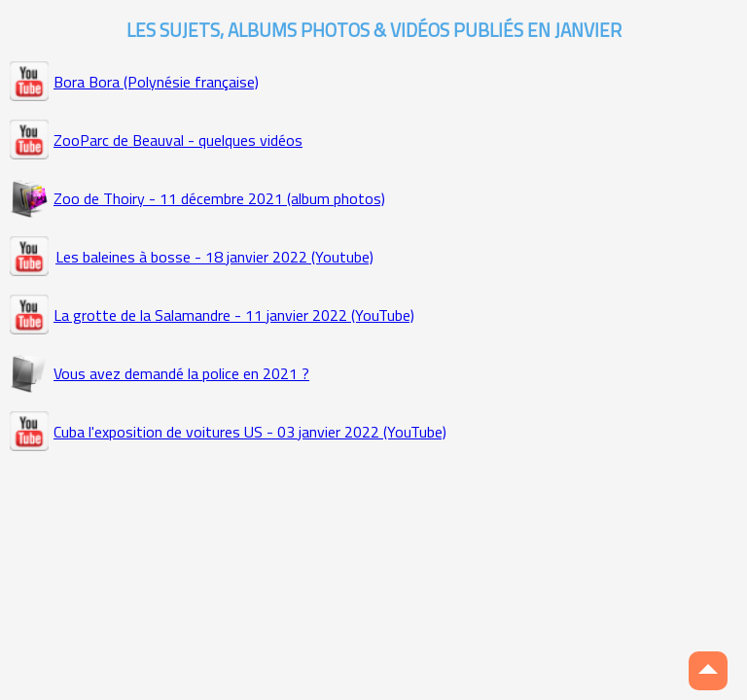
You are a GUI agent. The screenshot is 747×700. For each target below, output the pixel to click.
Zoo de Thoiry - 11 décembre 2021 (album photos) (219, 198)
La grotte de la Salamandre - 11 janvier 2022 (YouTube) (234, 315)
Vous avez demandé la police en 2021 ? (181, 373)
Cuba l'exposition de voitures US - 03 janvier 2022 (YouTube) (250, 432)
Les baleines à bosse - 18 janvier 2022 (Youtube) (214, 257)
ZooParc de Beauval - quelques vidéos (178, 140)
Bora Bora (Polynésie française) (156, 82)
